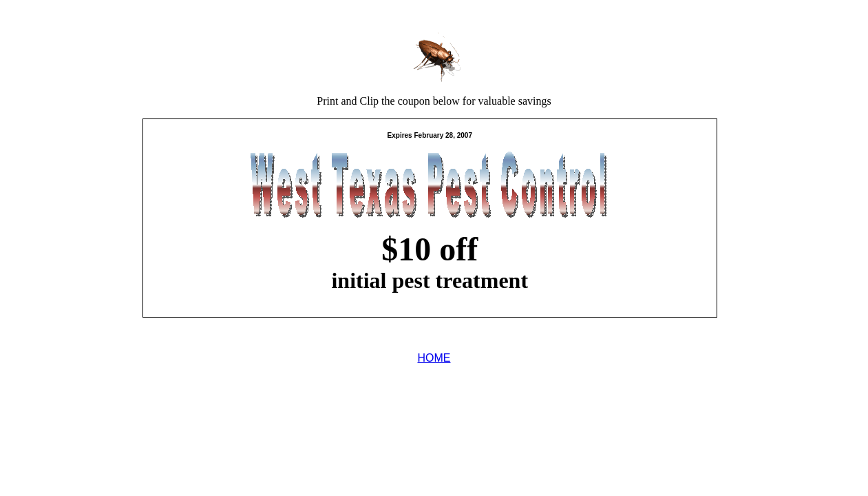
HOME (434, 358)
